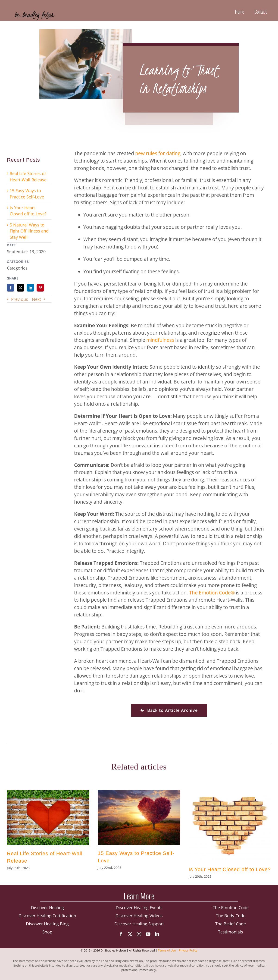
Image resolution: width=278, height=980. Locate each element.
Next (36, 299)
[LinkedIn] (30, 288)
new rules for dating (158, 153)
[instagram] (139, 936)
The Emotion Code (210, 592)
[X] (20, 288)
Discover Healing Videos (139, 918)
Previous (20, 299)
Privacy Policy (188, 953)
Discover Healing (47, 910)
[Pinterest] (40, 288)
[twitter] (130, 936)
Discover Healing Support (139, 926)
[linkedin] (157, 936)
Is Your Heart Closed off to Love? (230, 869)
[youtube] (148, 936)
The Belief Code (231, 926)
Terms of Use (167, 953)
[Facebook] (11, 288)
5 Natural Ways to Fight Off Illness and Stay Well (29, 231)
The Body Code (231, 918)
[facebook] (121, 936)
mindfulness (160, 340)
